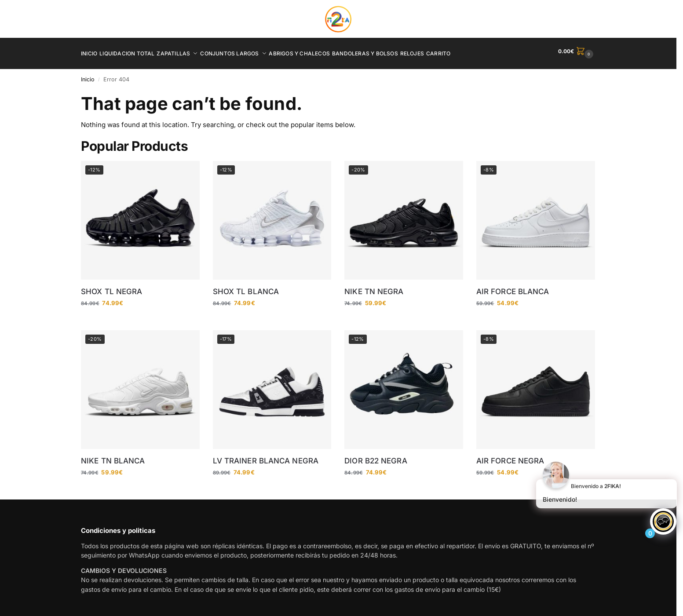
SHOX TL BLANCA (246, 287)
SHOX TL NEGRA (111, 287)
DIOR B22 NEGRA (376, 456)
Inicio (88, 75)
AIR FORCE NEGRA (510, 456)
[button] (577, 51)
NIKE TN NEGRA (374, 287)
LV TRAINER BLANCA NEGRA (266, 456)
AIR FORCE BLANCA (513, 287)
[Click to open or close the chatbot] (663, 521)
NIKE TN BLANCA (113, 456)
